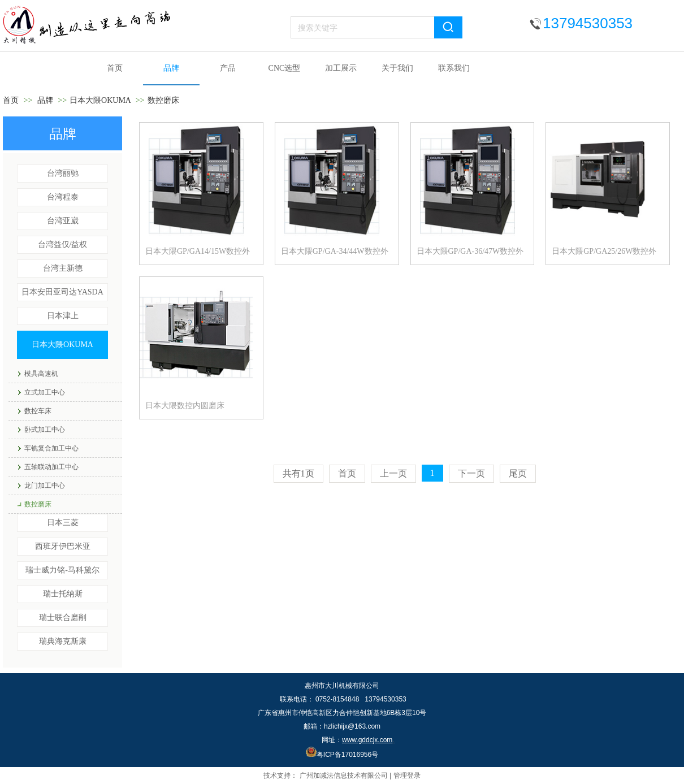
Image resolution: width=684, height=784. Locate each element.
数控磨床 (163, 100)
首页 (11, 100)
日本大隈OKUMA (100, 100)
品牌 (45, 100)
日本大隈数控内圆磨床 (185, 406)
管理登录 (407, 776)
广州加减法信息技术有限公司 (344, 776)
